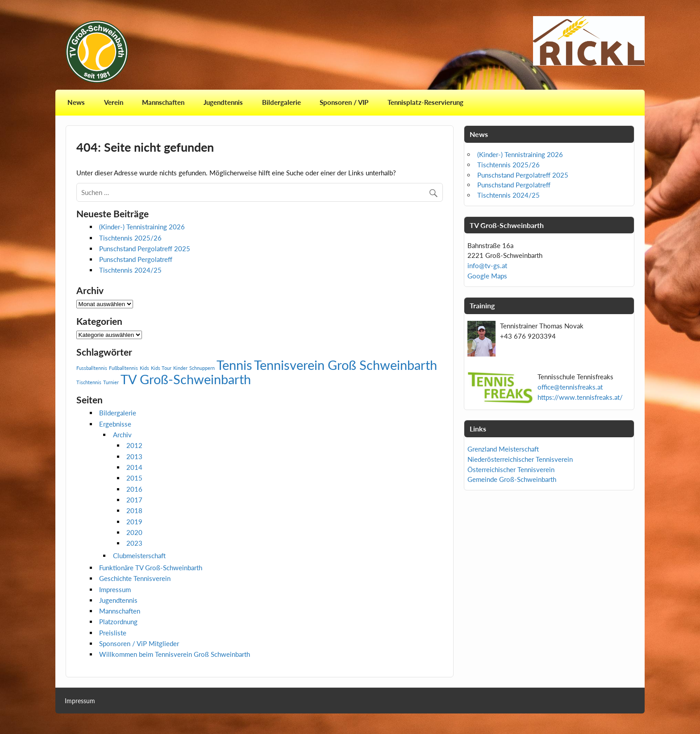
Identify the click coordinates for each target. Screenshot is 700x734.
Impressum (115, 589)
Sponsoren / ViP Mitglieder (139, 643)
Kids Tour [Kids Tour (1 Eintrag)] (161, 368)
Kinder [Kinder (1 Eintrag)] (180, 368)
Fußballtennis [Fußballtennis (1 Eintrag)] (123, 368)
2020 (134, 532)
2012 (134, 445)
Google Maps (487, 276)
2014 (134, 467)
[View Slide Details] (589, 41)
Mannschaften (163, 102)
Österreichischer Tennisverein (511, 469)
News (76, 102)
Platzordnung (118, 622)
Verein (114, 102)
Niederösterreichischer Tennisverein (520, 459)
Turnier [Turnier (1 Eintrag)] (111, 382)
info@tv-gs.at (487, 265)
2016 (134, 489)
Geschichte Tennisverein (135, 578)
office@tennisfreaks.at (570, 387)
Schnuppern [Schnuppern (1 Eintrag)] (202, 368)
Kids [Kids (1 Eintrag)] (144, 368)
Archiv (122, 435)
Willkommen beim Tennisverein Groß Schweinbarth (175, 654)
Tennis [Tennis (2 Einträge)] (234, 365)
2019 (134, 522)
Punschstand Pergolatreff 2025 (145, 249)
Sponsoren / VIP (344, 102)
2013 (134, 456)
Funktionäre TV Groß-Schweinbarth (151, 568)
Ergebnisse (115, 424)
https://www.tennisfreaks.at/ (580, 397)
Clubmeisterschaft (139, 556)
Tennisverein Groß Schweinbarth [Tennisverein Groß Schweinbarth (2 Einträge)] (346, 365)
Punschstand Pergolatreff (136, 259)
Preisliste (113, 633)
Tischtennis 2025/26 (130, 238)
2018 (134, 510)
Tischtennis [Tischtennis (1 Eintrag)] (89, 382)
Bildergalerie (281, 102)
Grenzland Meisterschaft (503, 449)
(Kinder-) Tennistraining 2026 (142, 227)
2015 (134, 478)
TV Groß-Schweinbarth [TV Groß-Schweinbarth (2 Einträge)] (186, 379)
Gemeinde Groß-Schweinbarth (512, 479)
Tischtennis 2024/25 (130, 270)
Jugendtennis (223, 102)
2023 (134, 543)
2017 (134, 500)
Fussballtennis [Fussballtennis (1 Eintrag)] (92, 368)
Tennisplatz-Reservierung (425, 102)
